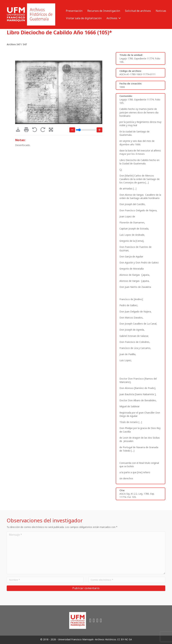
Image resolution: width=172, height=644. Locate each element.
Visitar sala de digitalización (84, 18)
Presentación (74, 11)
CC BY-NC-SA (125, 639)
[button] (120, 18)
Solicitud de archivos (138, 11)
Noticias (161, 11)
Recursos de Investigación (104, 11)
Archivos (112, 18)
